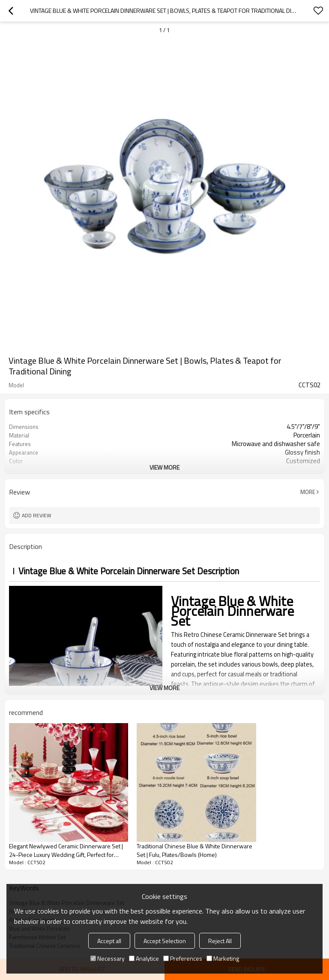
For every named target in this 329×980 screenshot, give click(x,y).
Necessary (108, 958)
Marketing (223, 958)
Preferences (183, 958)
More (308, 492)
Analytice (144, 958)
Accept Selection (165, 941)
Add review (37, 515)
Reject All (220, 941)
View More (164, 467)
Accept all (109, 941)
